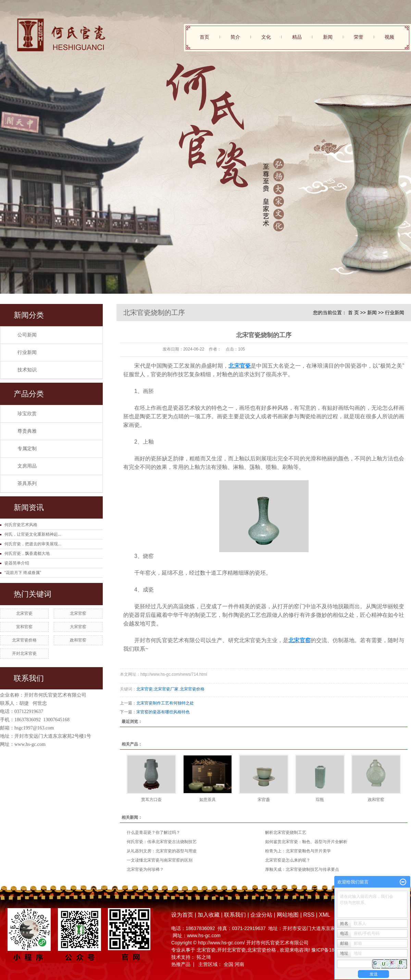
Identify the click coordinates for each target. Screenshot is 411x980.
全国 (228, 964)
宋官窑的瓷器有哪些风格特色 (163, 712)
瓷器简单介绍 (17, 563)
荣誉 (359, 37)
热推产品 (181, 964)
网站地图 (288, 915)
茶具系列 (27, 483)
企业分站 (261, 915)
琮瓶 (320, 800)
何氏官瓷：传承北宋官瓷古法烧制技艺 (162, 842)
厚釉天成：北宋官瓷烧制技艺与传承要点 (302, 869)
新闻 (328, 37)
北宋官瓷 (24, 613)
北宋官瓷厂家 (166, 689)
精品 (297, 37)
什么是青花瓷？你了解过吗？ (153, 832)
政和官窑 (78, 640)
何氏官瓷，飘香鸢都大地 (27, 553)
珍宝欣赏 (27, 414)
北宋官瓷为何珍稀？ (145, 869)
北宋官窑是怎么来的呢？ (288, 860)
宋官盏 (264, 800)
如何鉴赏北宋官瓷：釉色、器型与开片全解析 (306, 842)
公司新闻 (27, 335)
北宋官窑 (78, 613)
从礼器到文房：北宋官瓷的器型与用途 (162, 851)
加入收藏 (209, 915)
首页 (204, 37)
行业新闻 (27, 352)
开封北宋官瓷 (24, 653)
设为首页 (182, 915)
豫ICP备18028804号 (333, 950)
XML (325, 915)
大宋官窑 (78, 627)
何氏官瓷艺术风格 (21, 525)
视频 (389, 37)
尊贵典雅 (27, 431)
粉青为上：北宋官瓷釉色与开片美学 (298, 851)
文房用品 (27, 466)
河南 (239, 964)
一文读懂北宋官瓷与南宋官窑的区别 (160, 860)
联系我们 (235, 915)
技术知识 (27, 370)
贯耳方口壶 (151, 800)
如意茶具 (208, 800)
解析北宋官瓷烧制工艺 (286, 832)
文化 (266, 37)
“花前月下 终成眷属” (23, 573)
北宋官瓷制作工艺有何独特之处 (165, 703)
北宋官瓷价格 (24, 640)
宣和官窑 (24, 627)
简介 (235, 37)
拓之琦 (204, 957)
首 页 (353, 313)
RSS (309, 915)
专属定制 (27, 449)
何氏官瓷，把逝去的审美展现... (33, 544)
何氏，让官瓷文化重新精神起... (33, 534)
